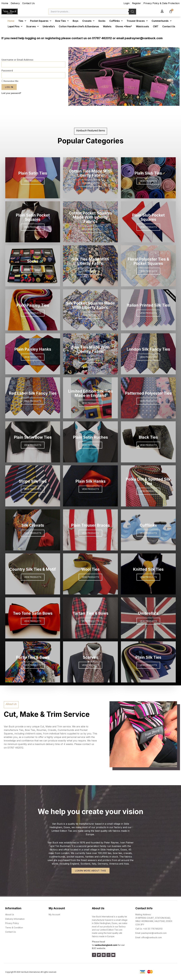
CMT (156, 26)
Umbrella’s (49, 26)
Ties (22, 21)
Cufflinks (116, 21)
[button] (116, 104)
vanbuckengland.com (106, 945)
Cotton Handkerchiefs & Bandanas (79, 26)
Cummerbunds (162, 21)
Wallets (107, 26)
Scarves (33, 26)
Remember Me (10, 81)
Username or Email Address (17, 60)
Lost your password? (11, 93)
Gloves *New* (124, 26)
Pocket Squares (41, 21)
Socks (102, 21)
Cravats (88, 21)
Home (11, 21)
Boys (76, 21)
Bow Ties (62, 21)
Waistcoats (142, 26)
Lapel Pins (15, 26)
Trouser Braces (137, 21)
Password (7, 71)
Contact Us (169, 26)
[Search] (132, 12)
